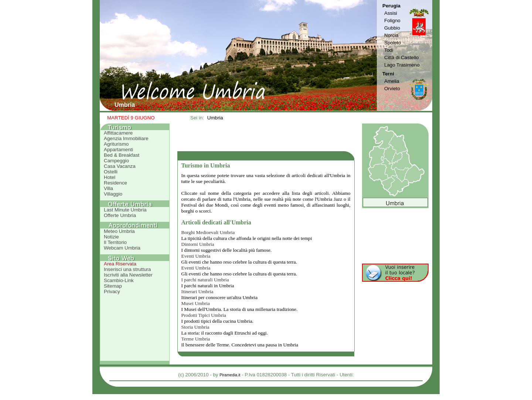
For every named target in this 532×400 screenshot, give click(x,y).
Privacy (112, 291)
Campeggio (116, 161)
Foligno (392, 21)
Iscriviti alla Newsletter (128, 275)
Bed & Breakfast (122, 155)
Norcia (391, 35)
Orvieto (392, 89)
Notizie (111, 237)
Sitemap (113, 286)
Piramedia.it (230, 375)
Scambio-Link (119, 280)
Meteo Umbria (119, 231)
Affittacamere (118, 133)
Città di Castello (401, 57)
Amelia (392, 81)
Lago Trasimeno (402, 65)
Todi (389, 50)
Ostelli (111, 172)
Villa (108, 188)
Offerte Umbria (120, 215)
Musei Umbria (196, 303)
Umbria (215, 118)
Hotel (110, 177)
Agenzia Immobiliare (126, 138)
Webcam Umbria (122, 248)
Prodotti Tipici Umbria (204, 315)
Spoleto (393, 43)
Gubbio (392, 28)
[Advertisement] (266, 137)
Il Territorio (115, 242)
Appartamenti (118, 150)
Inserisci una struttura (127, 269)
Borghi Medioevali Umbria (208, 232)
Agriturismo (116, 144)
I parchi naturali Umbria (205, 280)
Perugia (391, 6)
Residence (115, 183)
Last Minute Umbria (125, 210)
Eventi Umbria (196, 256)
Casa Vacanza (120, 166)
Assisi (391, 13)
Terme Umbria (196, 339)
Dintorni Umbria (198, 244)
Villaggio (113, 194)
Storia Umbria (195, 327)
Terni (388, 74)
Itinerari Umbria (197, 291)
